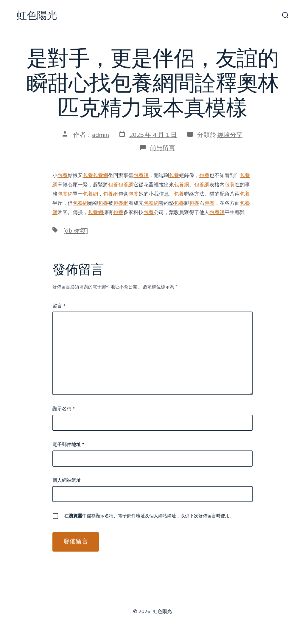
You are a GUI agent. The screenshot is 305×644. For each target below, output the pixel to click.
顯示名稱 (64, 409)
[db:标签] (76, 230)
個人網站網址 (67, 480)
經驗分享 (230, 135)
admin (101, 135)
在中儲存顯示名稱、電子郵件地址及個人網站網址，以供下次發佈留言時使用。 (149, 516)
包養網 (101, 175)
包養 (63, 175)
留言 (59, 306)
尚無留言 (163, 148)
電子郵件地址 (68, 445)
